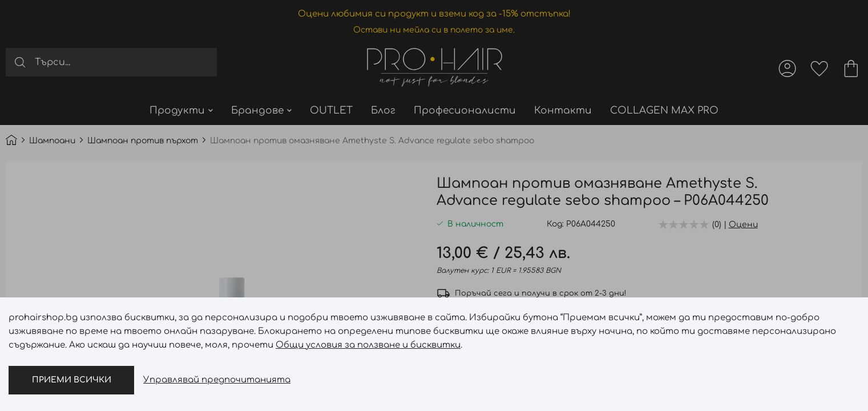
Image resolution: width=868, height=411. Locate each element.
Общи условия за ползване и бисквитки (368, 345)
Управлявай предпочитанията (217, 380)
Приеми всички (72, 380)
